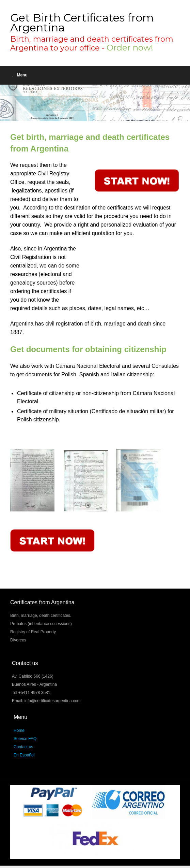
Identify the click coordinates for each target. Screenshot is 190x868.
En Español (24, 755)
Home (19, 730)
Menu (20, 75)
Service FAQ (25, 739)
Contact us (23, 747)
